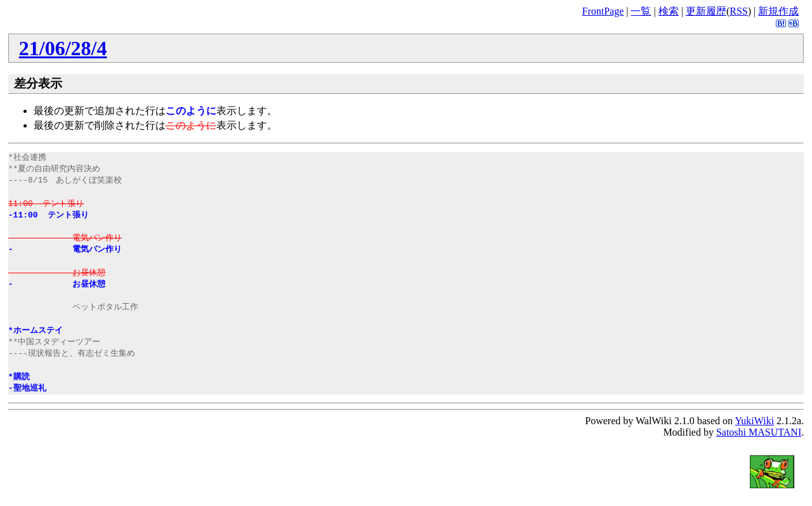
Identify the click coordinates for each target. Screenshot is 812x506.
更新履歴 (706, 11)
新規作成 (778, 11)
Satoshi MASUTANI (759, 432)
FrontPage (603, 11)
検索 (669, 11)
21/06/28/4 (63, 48)
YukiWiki (755, 421)
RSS (738, 11)
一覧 (641, 11)
